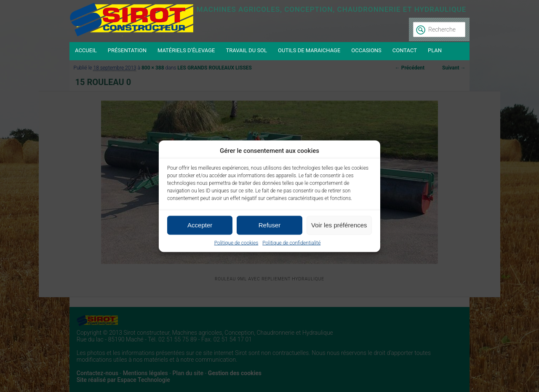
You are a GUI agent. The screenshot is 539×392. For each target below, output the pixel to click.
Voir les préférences (339, 225)
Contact (405, 50)
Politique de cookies (236, 243)
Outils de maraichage (309, 50)
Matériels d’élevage (186, 50)
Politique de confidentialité (291, 243)
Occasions (366, 50)
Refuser (270, 225)
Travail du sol (246, 50)
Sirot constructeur (133, 21)
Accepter (200, 225)
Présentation (127, 50)
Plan (435, 50)
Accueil (86, 50)
